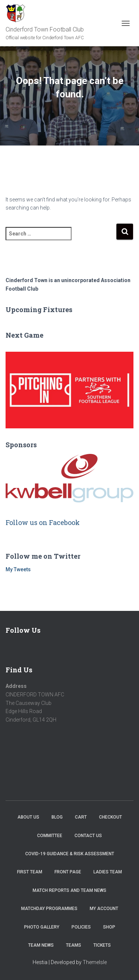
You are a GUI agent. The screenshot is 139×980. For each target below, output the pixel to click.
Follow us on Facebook (43, 522)
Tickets (102, 945)
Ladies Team (108, 872)
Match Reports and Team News (69, 890)
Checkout (110, 817)
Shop (109, 927)
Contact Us (88, 836)
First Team (30, 872)
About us (28, 817)
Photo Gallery (42, 927)
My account (104, 909)
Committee (50, 836)
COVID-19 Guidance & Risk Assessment (70, 854)
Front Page (68, 872)
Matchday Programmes (49, 909)
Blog (57, 817)
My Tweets (18, 569)
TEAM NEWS (41, 945)
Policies (81, 927)
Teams (74, 945)
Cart (81, 817)
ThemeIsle (95, 962)
